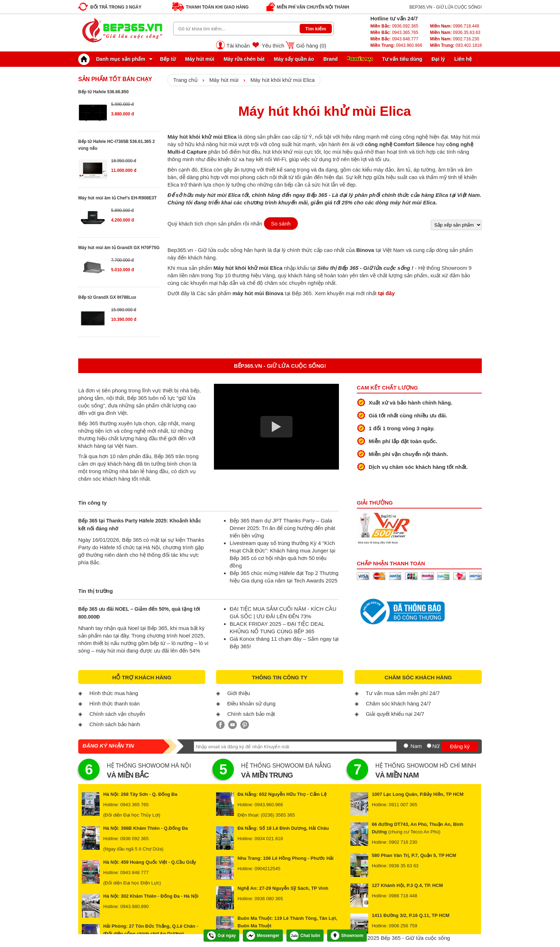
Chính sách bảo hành (115, 724)
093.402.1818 (456, 45)
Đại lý (438, 59)
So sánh (281, 224)
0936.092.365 (394, 26)
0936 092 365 (135, 839)
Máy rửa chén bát (244, 59)
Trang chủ (185, 80)
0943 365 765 (135, 805)
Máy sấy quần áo (294, 59)
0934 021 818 (269, 839)
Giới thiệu (239, 693)
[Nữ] (429, 746)
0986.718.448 (455, 26)
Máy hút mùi (200, 59)
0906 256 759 (403, 926)
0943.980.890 (135, 906)
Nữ (436, 746)
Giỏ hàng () (311, 46)
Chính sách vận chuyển (117, 714)
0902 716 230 (403, 842)
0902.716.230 (455, 39)
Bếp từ (168, 59)
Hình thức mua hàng (114, 693)
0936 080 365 (269, 899)
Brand (330, 59)
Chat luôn (305, 936)
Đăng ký (460, 746)
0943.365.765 (394, 33)
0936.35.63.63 (455, 33)
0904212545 (267, 869)
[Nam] (406, 746)
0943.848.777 (394, 39)
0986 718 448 (403, 896)
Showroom (347, 936)
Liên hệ (463, 59)
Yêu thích (273, 46)
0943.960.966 (396, 45)
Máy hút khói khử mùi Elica (282, 80)
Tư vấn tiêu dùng (402, 59)
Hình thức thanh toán (114, 703)
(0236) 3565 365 (278, 815)
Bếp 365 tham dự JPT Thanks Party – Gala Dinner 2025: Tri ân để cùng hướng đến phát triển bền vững (282, 528)
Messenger (263, 936)
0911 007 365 (403, 805)
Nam (416, 746)
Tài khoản (238, 46)
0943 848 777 (135, 872)
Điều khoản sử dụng (251, 703)
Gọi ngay (221, 936)
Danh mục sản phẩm (114, 59)
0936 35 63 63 (404, 866)
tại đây (386, 293)
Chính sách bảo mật (251, 714)
